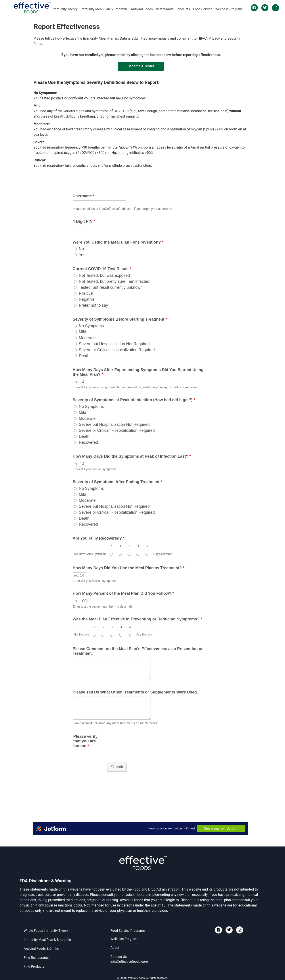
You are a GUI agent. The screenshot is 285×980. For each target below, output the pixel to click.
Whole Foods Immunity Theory (46, 931)
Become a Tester (141, 66)
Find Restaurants (36, 958)
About (115, 948)
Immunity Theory (65, 9)
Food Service (203, 9)
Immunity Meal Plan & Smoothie (104, 9)
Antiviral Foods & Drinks (41, 949)
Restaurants (165, 9)
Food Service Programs (127, 931)
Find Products (34, 966)
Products (183, 9)
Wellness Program (229, 9)
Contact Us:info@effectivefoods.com (129, 959)
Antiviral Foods (142, 9)
